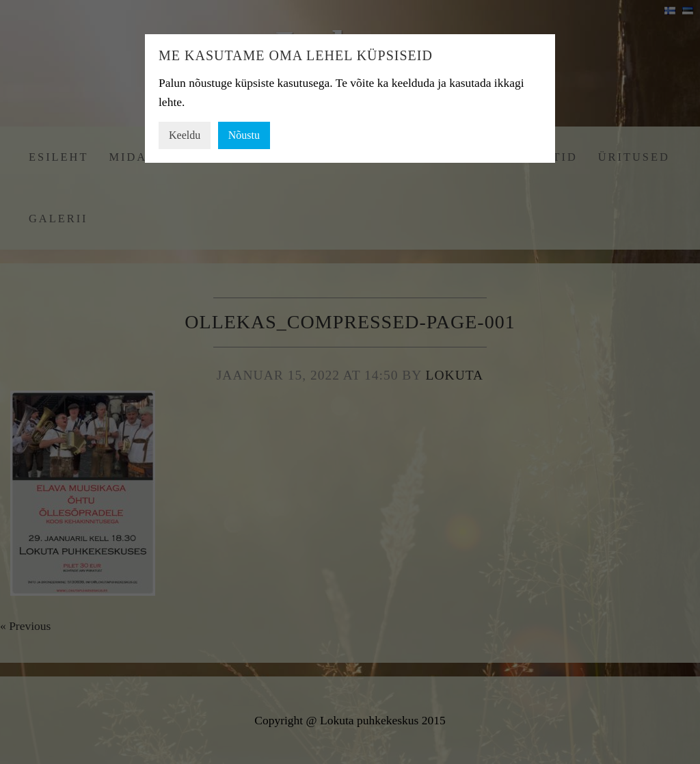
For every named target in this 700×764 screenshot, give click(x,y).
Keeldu (185, 135)
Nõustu (244, 135)
